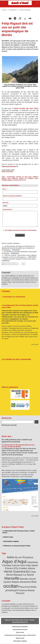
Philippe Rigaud (7, 180)
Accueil (4, 10)
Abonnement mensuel (20, 629)
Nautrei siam (8, 537)
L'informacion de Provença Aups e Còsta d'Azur (18, 532)
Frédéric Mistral (27, 568)
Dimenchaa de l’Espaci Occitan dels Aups (19, 259)
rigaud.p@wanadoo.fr (10, 166)
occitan (11, 586)
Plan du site (20, 632)
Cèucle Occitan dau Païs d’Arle (26, 108)
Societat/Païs (13, 10)
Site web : (6, 203)
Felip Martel (32, 565)
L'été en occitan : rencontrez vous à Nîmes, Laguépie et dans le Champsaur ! (19, 256)
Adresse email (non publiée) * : (13, 196)
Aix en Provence (24, 557)
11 (23, 264)
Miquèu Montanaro (21, 582)
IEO (28, 572)
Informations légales (11, 541)
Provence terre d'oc (19, 180)
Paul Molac (31, 587)
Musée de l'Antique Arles (29, 178)
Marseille (12, 578)
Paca (22, 587)
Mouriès (15, 178)
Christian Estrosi (11, 565)
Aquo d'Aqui (14, 561)
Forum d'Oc (12, 568)
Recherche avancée (9, 425)
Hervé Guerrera (15, 572)
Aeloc (11, 557)
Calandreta (32, 562)
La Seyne (29, 575)
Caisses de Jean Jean (24, 177)
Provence (22, 590)
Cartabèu (6, 291)
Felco (23, 565)
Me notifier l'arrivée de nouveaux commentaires (21, 230)
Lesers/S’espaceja (25, 10)
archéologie (11, 177)
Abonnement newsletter (20, 627)
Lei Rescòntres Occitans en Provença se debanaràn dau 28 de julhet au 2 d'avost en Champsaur (18, 248)
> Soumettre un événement (13, 297)
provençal (11, 590)
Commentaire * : (8, 209)
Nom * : (5, 189)
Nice (34, 582)
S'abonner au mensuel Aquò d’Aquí (16, 546)
